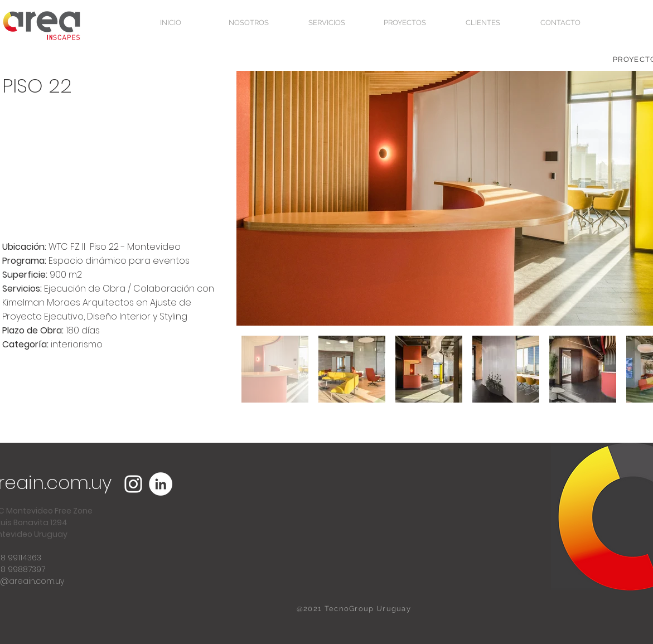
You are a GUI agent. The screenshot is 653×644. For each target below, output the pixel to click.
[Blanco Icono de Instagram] (133, 484)
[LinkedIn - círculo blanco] (161, 484)
